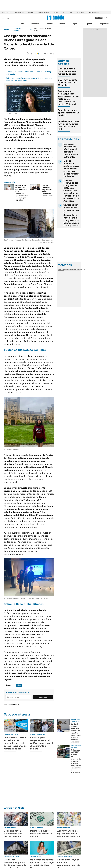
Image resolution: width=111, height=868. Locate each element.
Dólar (22, 24)
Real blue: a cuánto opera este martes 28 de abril (69, 113)
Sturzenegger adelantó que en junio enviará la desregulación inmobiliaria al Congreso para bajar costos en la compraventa (71, 215)
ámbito (7, 29)
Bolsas (67, 269)
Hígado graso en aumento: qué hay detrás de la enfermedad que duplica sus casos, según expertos (22, 193)
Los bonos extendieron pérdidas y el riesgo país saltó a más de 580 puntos (71, 150)
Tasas (71, 13)
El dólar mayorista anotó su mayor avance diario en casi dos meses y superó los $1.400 (72, 169)
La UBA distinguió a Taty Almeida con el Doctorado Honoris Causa (48, 191)
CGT (63, 13)
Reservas (31, 13)
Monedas (61, 269)
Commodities (74, 269)
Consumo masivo (93, 13)
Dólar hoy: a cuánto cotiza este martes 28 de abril (68, 83)
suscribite (99, 18)
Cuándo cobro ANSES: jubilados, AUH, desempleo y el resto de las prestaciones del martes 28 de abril (68, 98)
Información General (18, 29)
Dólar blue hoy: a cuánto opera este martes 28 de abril (67, 71)
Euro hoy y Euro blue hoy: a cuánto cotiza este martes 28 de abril (68, 125)
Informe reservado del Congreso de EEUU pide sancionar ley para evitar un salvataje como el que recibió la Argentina (71, 191)
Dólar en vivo (19, 13)
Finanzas (49, 24)
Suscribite (43, 697)
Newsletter (106, 24)
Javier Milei (80, 13)
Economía (35, 24)
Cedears (82, 269)
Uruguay (102, 24)
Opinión (89, 24)
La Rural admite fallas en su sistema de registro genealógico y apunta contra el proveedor (76, 733)
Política (62, 24)
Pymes (56, 13)
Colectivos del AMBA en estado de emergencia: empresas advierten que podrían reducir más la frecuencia (76, 761)
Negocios (76, 24)
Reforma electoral (43, 13)
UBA (31, 29)
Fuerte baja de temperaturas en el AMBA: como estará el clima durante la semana (41, 743)
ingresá (106, 18)
